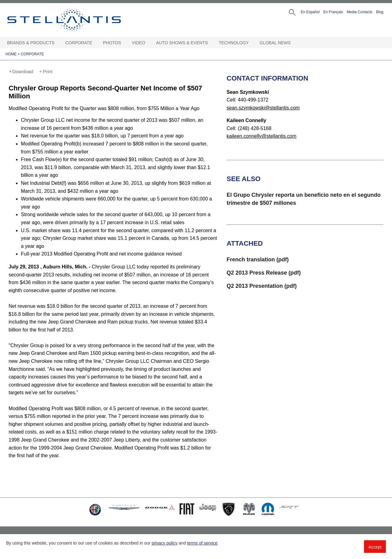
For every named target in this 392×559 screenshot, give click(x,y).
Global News (275, 43)
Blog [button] (380, 12)
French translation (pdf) (258, 260)
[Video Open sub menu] (148, 43)
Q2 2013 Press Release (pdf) (264, 273)
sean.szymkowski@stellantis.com (263, 108)
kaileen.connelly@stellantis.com (261, 136)
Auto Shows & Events (182, 43)
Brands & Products (31, 43)
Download (23, 71)
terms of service (202, 543)
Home (11, 54)
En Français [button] (333, 12)
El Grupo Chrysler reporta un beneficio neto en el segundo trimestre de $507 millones (304, 199)
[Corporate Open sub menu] (95, 43)
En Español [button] (310, 12)
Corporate (79, 43)
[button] (292, 12)
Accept (375, 547)
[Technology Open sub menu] (252, 43)
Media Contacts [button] (360, 12)
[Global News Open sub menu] (294, 43)
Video (139, 43)
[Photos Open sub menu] (124, 43)
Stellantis (78, 20)
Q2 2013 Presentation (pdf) (262, 286)
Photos (112, 43)
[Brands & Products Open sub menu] (57, 43)
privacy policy (164, 543)
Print (48, 71)
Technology (234, 43)
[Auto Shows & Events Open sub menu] (211, 43)
